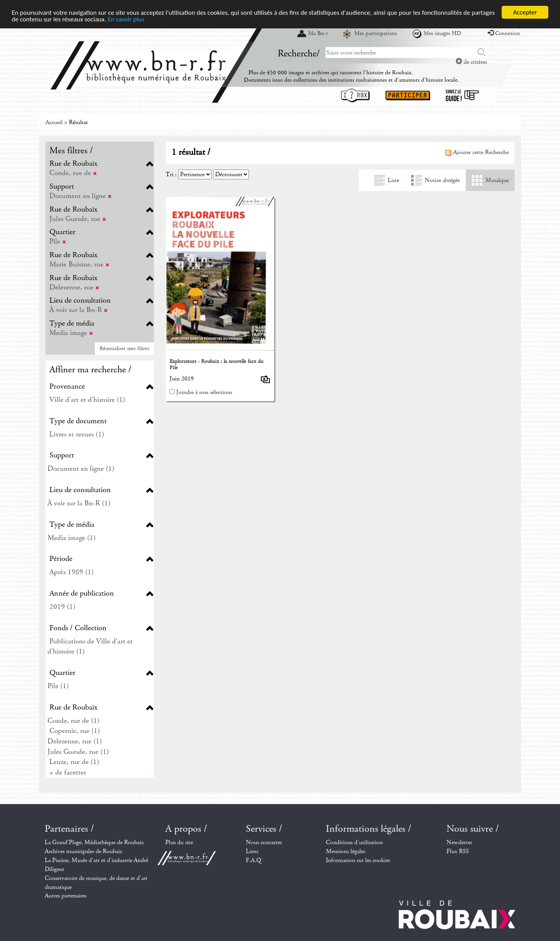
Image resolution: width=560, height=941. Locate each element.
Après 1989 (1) (72, 572)
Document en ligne (80, 196)
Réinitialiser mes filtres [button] (124, 349)
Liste (393, 180)
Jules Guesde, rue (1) (78, 752)
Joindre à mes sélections (204, 392)
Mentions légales (346, 851)
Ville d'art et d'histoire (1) (87, 400)
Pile (58, 241)
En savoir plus (126, 19)
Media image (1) (72, 538)
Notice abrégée (442, 180)
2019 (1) (62, 607)
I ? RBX (355, 96)
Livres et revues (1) (77, 434)
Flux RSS (458, 851)
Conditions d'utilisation (354, 842)
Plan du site (179, 842)
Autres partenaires (66, 896)
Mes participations (376, 33)
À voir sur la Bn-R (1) (79, 503)
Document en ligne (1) (81, 469)
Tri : (171, 174)
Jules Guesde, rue (78, 219)
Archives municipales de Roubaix (84, 851)
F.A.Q (254, 860)
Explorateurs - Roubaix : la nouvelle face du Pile (216, 364)
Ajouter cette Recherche (477, 152)
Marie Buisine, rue (79, 264)
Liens (252, 851)
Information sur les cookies (358, 860)
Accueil (54, 122)
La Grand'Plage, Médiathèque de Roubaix (94, 842)
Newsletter (459, 842)
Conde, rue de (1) (73, 721)
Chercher (482, 53)
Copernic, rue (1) (75, 731)
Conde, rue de (73, 173)
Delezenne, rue (74, 287)
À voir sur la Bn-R (79, 310)
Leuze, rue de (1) (74, 762)
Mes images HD (442, 33)
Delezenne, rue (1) (75, 741)
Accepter (525, 12)
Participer (408, 96)
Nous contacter (264, 842)
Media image (71, 333)
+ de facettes (68, 772)
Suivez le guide (462, 96)
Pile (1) (58, 686)
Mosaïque (497, 180)
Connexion (504, 33)
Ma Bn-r (318, 33)
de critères (471, 62)
